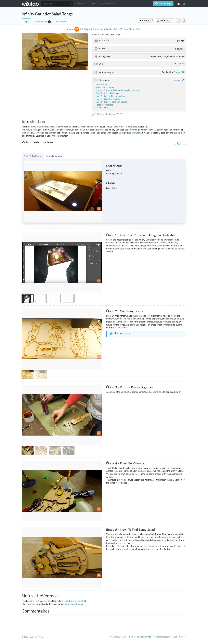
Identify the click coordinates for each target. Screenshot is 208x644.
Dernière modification (103, 29)
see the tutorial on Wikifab (73, 601)
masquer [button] (178, 80)
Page (26, 22)
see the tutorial (135, 133)
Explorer (82, 4)
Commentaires (41, 22)
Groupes (94, 4)
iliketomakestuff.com (72, 604)
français (179, 4)
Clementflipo (135, 29)
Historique (61, 22)
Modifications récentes (162, 637)
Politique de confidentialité (140, 637)
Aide (175, 637)
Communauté (109, 4)
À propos (183, 637)
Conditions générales (119, 637)
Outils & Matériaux (33, 156)
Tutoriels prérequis (54, 156)
